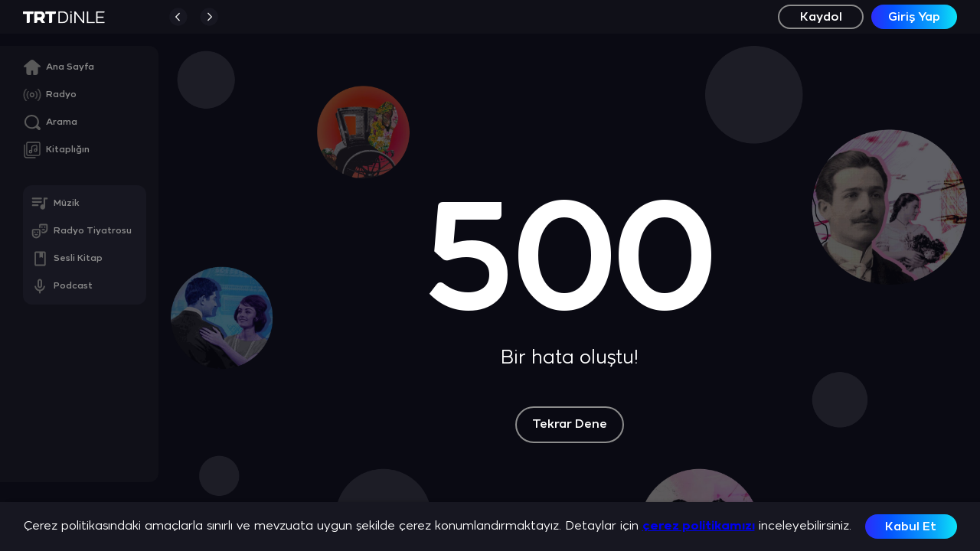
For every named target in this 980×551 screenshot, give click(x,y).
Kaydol (821, 17)
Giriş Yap (914, 17)
